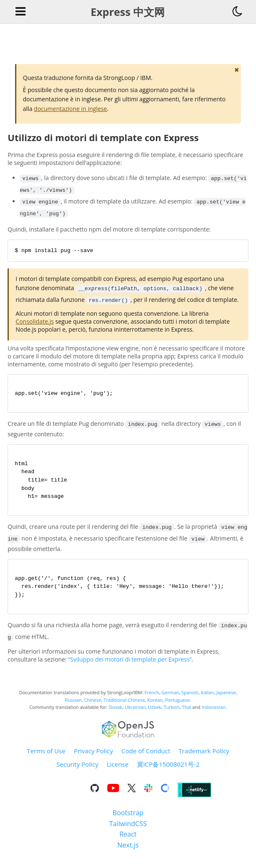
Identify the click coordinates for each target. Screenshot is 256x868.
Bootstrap (128, 818)
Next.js (128, 850)
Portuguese (177, 704)
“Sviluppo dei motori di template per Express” (130, 664)
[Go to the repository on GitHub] (95, 794)
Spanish (190, 697)
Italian (207, 697)
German (171, 697)
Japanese (226, 697)
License (118, 769)
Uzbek (155, 712)
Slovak (115, 712)
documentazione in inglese (70, 109)
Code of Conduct (146, 756)
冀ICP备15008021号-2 (168, 769)
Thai (186, 712)
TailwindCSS (128, 828)
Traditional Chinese (124, 704)
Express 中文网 (128, 12)
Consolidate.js (35, 322)
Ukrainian (135, 712)
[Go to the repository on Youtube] (113, 794)
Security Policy (78, 769)
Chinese (93, 704)
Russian (73, 704)
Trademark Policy (204, 756)
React (128, 839)
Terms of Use (46, 756)
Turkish (172, 712)
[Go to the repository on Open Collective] (165, 794)
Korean (155, 704)
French (152, 697)
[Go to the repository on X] (132, 794)
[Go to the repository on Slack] (148, 794)
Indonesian (213, 712)
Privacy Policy (93, 756)
